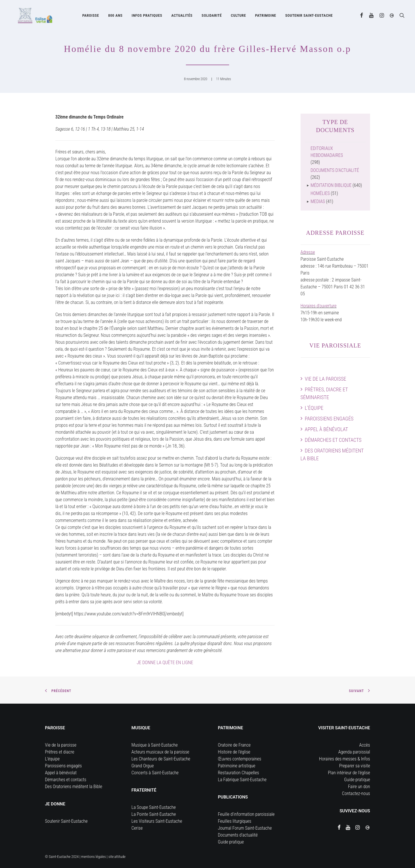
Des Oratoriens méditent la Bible (332, 454)
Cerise (137, 828)
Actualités (182, 17)
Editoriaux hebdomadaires (327, 152)
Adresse (308, 252)
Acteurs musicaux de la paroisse (160, 752)
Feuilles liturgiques (235, 821)
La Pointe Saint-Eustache (154, 814)
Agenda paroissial (354, 752)
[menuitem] (90, 16)
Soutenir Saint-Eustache (66, 821)
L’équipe (314, 408)
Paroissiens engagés (329, 419)
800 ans (115, 17)
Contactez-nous (356, 793)
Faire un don (359, 787)
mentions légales (94, 857)
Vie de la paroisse (326, 379)
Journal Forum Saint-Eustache (245, 828)
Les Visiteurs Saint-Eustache (157, 821)
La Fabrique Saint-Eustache (242, 780)
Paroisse (90, 17)
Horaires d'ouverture (319, 306)
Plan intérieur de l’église (349, 773)
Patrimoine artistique (237, 766)
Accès (365, 745)
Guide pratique (231, 842)
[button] (362, 16)
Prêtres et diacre (60, 752)
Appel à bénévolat (327, 429)
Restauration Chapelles (238, 773)
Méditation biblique (331, 185)
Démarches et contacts (333, 440)
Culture (238, 17)
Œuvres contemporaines (239, 759)
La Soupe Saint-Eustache (154, 807)
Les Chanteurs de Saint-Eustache (161, 759)
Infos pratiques (147, 17)
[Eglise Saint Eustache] (30, 16)
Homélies (320, 193)
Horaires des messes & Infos (345, 759)
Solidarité (212, 17)
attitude (120, 857)
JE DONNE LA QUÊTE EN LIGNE (165, 663)
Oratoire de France (234, 745)
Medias (318, 201)
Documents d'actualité (335, 170)
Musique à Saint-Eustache (155, 745)
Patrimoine (266, 17)
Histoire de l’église (234, 752)
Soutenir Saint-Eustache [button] (309, 17)
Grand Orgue (143, 766)
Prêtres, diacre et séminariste (324, 393)
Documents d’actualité (238, 835)
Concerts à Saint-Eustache (155, 773)
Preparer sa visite (355, 766)
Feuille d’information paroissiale (246, 814)
